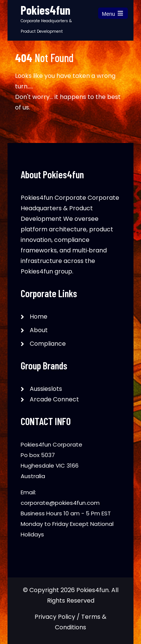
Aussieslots (46, 389)
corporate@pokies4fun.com (60, 503)
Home (39, 317)
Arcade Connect (54, 399)
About (39, 330)
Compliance (48, 344)
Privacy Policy (55, 617)
